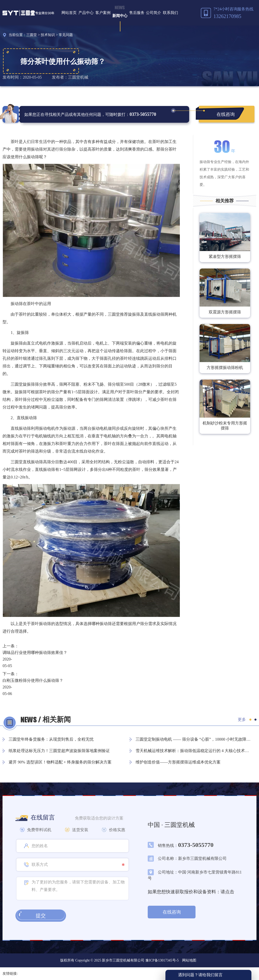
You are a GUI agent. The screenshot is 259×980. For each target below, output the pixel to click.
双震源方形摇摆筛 (225, 312)
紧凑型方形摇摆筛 (225, 256)
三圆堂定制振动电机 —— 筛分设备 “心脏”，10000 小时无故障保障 (193, 739)
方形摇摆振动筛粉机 (225, 368)
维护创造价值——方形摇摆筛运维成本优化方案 (178, 762)
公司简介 (154, 13)
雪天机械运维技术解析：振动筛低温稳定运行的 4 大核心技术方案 (193, 751)
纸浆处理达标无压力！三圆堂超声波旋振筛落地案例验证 (59, 751)
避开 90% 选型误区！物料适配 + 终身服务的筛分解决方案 (60, 762)
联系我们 (170, 13)
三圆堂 (32, 35)
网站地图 (189, 960)
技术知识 (48, 35)
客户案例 (103, 13)
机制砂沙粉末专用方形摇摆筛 (225, 426)
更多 (242, 719)
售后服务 (137, 13)
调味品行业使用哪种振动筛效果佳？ (35, 653)
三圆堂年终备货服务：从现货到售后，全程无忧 (51, 739)
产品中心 (86, 13)
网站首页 (69, 13)
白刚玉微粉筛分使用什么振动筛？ (33, 680)
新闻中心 (120, 16)
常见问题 (66, 35)
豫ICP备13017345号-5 (161, 960)
